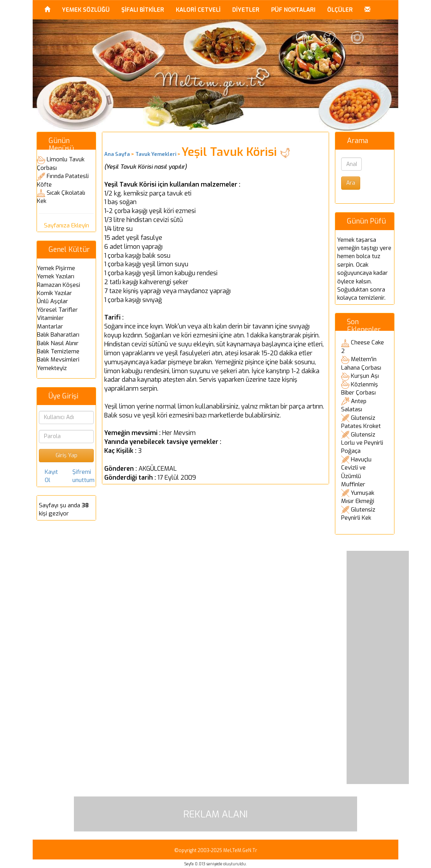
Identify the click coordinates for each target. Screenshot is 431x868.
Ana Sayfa (117, 154)
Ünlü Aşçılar (53, 301)
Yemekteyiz (52, 368)
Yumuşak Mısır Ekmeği (358, 497)
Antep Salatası (354, 405)
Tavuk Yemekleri (156, 154)
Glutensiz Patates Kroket (361, 422)
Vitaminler (50, 318)
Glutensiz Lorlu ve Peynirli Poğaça (362, 443)
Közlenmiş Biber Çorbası (360, 389)
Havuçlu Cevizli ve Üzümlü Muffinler (356, 472)
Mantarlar (50, 327)
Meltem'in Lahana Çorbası (361, 363)
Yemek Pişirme (56, 268)
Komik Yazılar (54, 293)
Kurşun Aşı (365, 376)
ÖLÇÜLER (340, 10)
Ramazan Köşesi (59, 285)
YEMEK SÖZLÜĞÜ (86, 10)
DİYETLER (246, 10)
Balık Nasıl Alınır (58, 343)
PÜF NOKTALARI (293, 10)
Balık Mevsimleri (58, 360)
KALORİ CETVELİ (198, 10)
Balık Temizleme (58, 351)
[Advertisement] (378, 667)
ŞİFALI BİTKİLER (143, 10)
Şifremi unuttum (83, 476)
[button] (367, 10)
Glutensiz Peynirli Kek (358, 514)
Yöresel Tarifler (57, 310)
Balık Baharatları (58, 335)
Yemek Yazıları (56, 276)
